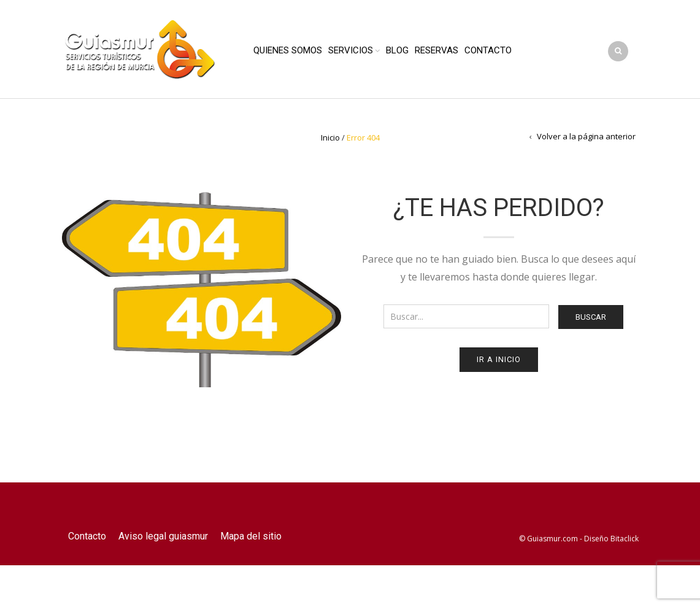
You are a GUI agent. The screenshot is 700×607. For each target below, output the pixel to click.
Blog (397, 50)
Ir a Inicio (499, 359)
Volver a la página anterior (586, 136)
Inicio (330, 137)
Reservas (437, 50)
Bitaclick (625, 539)
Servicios (351, 50)
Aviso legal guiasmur (163, 536)
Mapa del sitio (251, 536)
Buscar (591, 317)
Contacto (488, 50)
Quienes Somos (288, 50)
